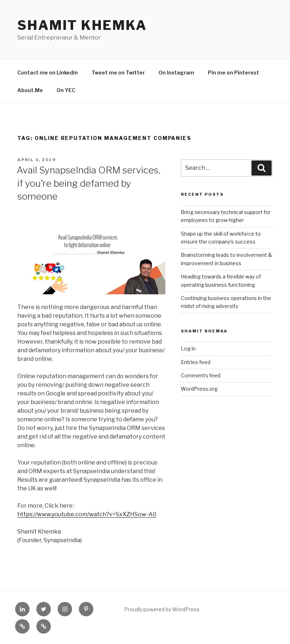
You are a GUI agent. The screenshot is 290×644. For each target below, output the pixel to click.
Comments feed (201, 375)
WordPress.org (199, 389)
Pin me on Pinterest (233, 72)
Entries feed (196, 362)
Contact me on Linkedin (48, 72)
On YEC (66, 90)
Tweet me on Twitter (118, 72)
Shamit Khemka (82, 25)
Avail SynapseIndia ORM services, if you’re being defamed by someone (88, 183)
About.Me (30, 90)
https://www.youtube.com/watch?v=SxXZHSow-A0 (87, 514)
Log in (188, 348)
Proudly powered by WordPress (162, 609)
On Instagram (176, 72)
